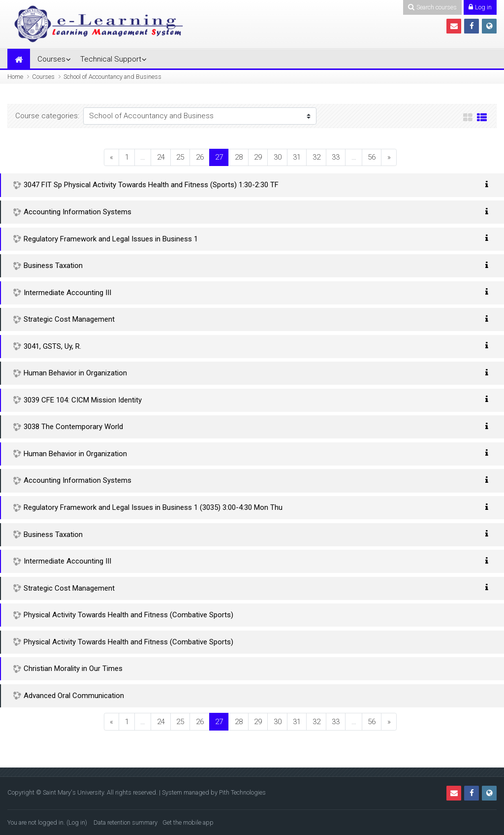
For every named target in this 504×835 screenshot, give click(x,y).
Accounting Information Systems (78, 212)
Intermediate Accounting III (67, 293)
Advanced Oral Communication (74, 696)
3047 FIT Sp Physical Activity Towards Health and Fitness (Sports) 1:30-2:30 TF (151, 185)
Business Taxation (53, 266)
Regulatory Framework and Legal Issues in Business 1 (111, 239)
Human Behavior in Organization (75, 373)
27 (222, 157)
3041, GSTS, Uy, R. (52, 346)
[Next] (389, 158)
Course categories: (47, 116)
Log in (77, 822)
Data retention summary (126, 822)
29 (258, 157)
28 (239, 157)
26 (200, 157)
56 (372, 157)
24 (161, 157)
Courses (51, 59)
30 (278, 157)
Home (15, 77)
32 (316, 157)
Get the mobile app (188, 822)
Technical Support (111, 59)
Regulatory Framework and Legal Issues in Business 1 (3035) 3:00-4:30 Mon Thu (153, 507)
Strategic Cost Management (69, 319)
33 (336, 157)
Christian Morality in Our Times (73, 668)
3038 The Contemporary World (73, 427)
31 (297, 157)
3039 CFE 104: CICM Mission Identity (83, 400)
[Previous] (112, 158)
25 (180, 157)
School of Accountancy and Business (112, 77)
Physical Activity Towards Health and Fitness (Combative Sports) (128, 615)
